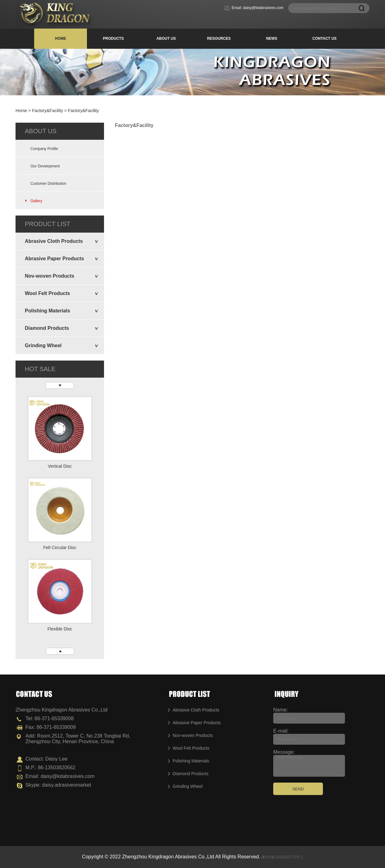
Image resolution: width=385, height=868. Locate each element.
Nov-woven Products (50, 276)
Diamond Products (47, 328)
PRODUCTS (113, 39)
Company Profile (41, 149)
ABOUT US (166, 39)
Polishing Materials (48, 311)
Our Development (42, 166)
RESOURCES (219, 39)
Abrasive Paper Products (54, 259)
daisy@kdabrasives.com (68, 776)
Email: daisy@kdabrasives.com (254, 8)
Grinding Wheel (43, 345)
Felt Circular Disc (60, 548)
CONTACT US (324, 39)
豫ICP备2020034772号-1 (282, 857)
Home (21, 111)
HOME (61, 39)
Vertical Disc (60, 466)
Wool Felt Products (47, 293)
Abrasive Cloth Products (54, 241)
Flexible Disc (60, 629)
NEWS (272, 39)
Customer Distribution (45, 184)
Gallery (34, 201)
